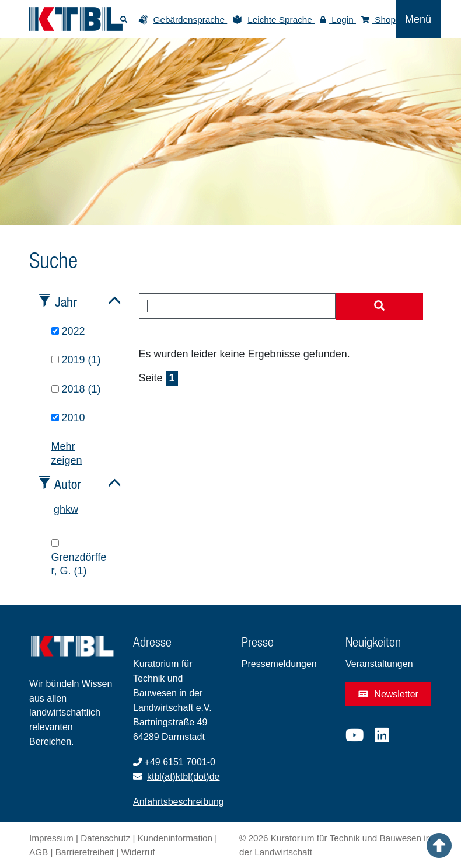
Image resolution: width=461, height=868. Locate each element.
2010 (68, 418)
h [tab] (62, 509)
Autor (68, 484)
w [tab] (74, 509)
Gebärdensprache (191, 20)
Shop (378, 20)
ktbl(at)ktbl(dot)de (184, 777)
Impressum (51, 838)
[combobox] (238, 306)
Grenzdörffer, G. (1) (79, 558)
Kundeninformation (175, 838)
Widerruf (138, 852)
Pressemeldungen (279, 664)
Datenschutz (105, 838)
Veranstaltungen (379, 664)
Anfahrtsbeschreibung (179, 802)
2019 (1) (76, 360)
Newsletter (388, 694)
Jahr (66, 302)
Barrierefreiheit (85, 852)
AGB (39, 852)
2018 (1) (76, 389)
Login (338, 20)
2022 (68, 331)
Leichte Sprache (281, 20)
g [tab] (57, 509)
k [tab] (68, 509)
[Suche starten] (379, 307)
